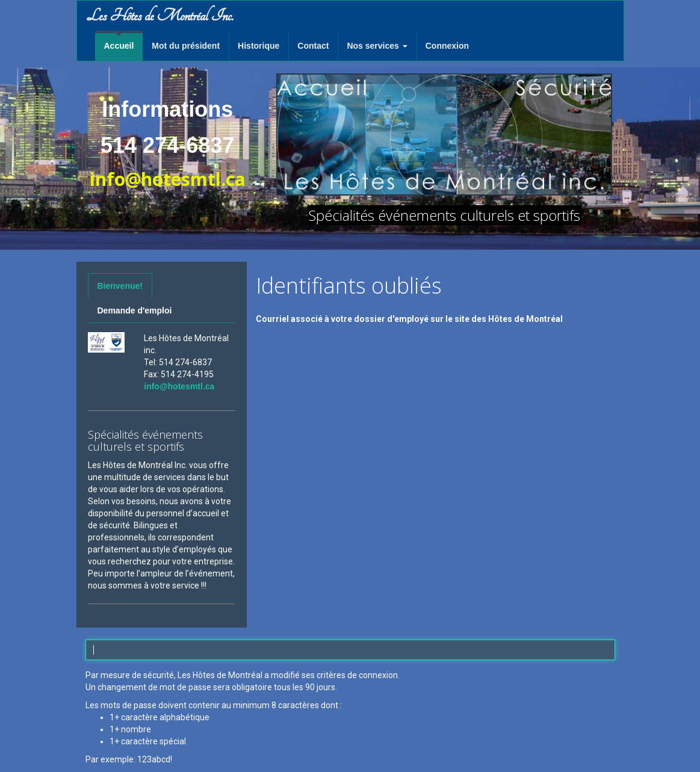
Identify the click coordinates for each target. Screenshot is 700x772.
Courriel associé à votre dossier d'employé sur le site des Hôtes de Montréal (409, 319)
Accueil (119, 46)
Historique (259, 46)
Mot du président (186, 46)
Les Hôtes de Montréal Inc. (160, 16)
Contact (313, 46)
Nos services (377, 46)
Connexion (447, 46)
